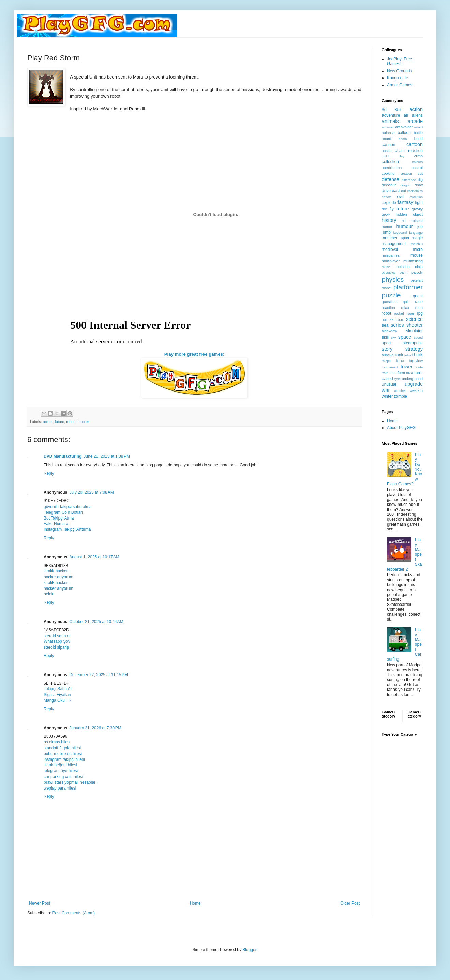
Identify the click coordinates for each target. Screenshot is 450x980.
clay (401, 156)
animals (390, 121)
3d (384, 110)
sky (393, 337)
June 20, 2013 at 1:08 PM (107, 456)
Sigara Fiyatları (57, 695)
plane (386, 288)
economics (415, 191)
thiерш (387, 361)
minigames (391, 255)
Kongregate (397, 78)
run (385, 319)
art (398, 127)
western (416, 390)
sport (386, 343)
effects (387, 197)
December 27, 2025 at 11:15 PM (99, 675)
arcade (415, 121)
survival (388, 355)
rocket (399, 313)
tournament (390, 367)
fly (392, 209)
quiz (406, 302)
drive (386, 191)
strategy (414, 349)
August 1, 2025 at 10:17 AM (94, 557)
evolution (416, 197)
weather (400, 391)
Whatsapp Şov (57, 641)
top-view (416, 361)
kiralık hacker (56, 571)
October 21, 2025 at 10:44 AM (96, 622)
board (387, 139)
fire (384, 209)
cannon (388, 145)
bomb (403, 139)
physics (393, 279)
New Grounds (399, 71)
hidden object (409, 214)
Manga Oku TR (57, 700)
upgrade (414, 384)
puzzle (391, 295)
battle (418, 133)
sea (385, 325)
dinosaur (389, 185)
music (386, 267)
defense (391, 179)
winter (387, 396)
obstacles (389, 273)
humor (387, 227)
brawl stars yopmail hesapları (70, 782)
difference (409, 180)
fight (419, 203)
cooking (388, 173)
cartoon (415, 144)
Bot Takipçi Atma (59, 518)
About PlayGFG (401, 428)
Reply (49, 473)
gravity (417, 209)
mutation (402, 267)
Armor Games (400, 85)
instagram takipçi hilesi (64, 759)
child (385, 156)
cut (420, 173)
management (394, 244)
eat (403, 191)
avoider (407, 127)
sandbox (397, 319)
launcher (390, 238)
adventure (391, 115)
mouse (417, 255)
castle (387, 151)
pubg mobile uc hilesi (63, 754)
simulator (414, 331)
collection (390, 162)
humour (404, 226)
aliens (417, 115)
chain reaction (409, 151)
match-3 (417, 244)
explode (389, 203)
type (397, 379)
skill (385, 337)
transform (397, 373)
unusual (389, 384)
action (48, 422)
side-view (389, 331)
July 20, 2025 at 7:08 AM (91, 492)
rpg (420, 313)
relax (405, 308)
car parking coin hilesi (63, 777)
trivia (410, 373)
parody (417, 272)
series (397, 325)
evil (401, 197)
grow (386, 214)
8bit (398, 110)
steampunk (413, 343)
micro (418, 250)
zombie (400, 396)
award (418, 127)
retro (419, 308)
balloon (404, 133)
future (60, 422)
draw (419, 185)
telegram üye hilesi (61, 771)
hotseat (417, 221)
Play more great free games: (194, 354)
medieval (390, 250)
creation (406, 174)
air (406, 115)
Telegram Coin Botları (63, 512)
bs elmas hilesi (57, 742)
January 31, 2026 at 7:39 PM (95, 728)
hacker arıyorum (58, 577)
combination (392, 168)
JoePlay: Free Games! (400, 61)
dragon (405, 185)
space (405, 337)
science (414, 319)
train (385, 373)
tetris (408, 355)
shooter (83, 422)
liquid (405, 238)
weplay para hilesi (60, 788)
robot (70, 422)
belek (49, 594)
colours (417, 162)
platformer (408, 287)
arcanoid (388, 127)
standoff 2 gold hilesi (62, 748)
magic (417, 238)
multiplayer (391, 261)
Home (195, 903)
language (416, 233)
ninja (419, 267)
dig (420, 180)
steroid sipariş (56, 647)
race (419, 302)
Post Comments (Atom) (73, 913)
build (418, 139)
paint (403, 272)
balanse (388, 133)
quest (418, 296)
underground (412, 379)
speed (418, 337)
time (400, 361)
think (418, 355)
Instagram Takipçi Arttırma (67, 529)
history (389, 220)
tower (407, 367)
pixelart (417, 280)
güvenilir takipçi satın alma (68, 507)
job (420, 227)
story (387, 349)
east (396, 191)
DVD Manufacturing (63, 456)
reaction (388, 308)
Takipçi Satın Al (57, 689)
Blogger (249, 950)
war (386, 390)
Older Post (350, 903)
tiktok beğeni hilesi (60, 765)
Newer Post (40, 903)
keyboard (400, 233)
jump (386, 232)
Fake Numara (56, 524)
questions (390, 302)
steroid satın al (57, 636)
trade (419, 367)
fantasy (405, 202)
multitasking (413, 261)
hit (403, 221)
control (417, 168)
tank (399, 355)
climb (418, 156)
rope (410, 313)
